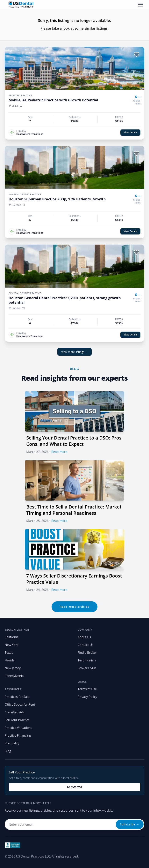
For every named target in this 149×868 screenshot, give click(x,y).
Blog (8, 751)
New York (12, 645)
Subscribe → (130, 824)
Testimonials (87, 660)
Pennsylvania (14, 676)
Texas (9, 653)
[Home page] (21, 5)
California (12, 637)
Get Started (74, 787)
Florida (10, 660)
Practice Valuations (18, 728)
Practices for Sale (17, 697)
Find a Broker (87, 653)
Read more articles (74, 607)
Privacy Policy (87, 697)
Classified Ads (15, 712)
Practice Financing (18, 735)
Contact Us (85, 645)
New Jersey (13, 668)
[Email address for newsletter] (74, 824)
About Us (84, 637)
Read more (59, 452)
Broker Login (87, 668)
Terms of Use (87, 689)
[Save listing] (137, 54)
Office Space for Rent (20, 704)
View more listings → (74, 352)
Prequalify (12, 743)
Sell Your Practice (17, 720)
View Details (130, 132)
